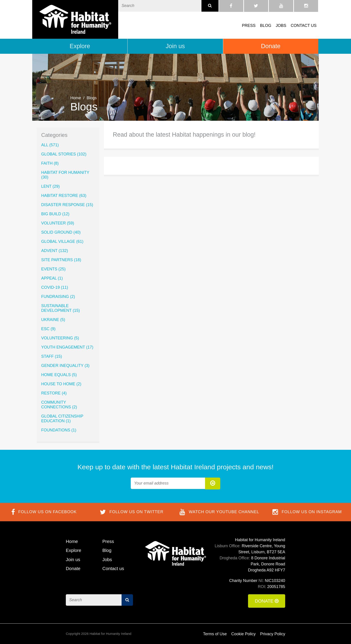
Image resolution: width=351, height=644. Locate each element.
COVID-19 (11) (55, 287)
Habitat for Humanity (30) (65, 175)
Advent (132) (55, 251)
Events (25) (53, 269)
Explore (80, 46)
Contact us (304, 26)
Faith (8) (50, 163)
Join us (175, 46)
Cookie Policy (243, 634)
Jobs (281, 26)
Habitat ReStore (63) (64, 196)
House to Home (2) (61, 384)
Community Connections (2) (59, 405)
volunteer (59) (58, 223)
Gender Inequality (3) (65, 366)
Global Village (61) (62, 241)
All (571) (50, 145)
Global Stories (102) (64, 154)
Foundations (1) (59, 430)
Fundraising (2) (58, 297)
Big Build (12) (55, 214)
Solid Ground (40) (61, 232)
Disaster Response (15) (67, 205)
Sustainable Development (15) (61, 308)
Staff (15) (52, 356)
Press (249, 26)
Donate (271, 46)
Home (76, 98)
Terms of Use (215, 634)
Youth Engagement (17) (67, 347)
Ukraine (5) (53, 320)
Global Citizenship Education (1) (62, 419)
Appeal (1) (52, 278)
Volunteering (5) (60, 338)
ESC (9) (48, 329)
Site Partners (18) (61, 260)
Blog (266, 26)
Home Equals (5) (59, 375)
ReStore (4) (54, 393)
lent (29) (50, 186)
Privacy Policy (273, 634)
